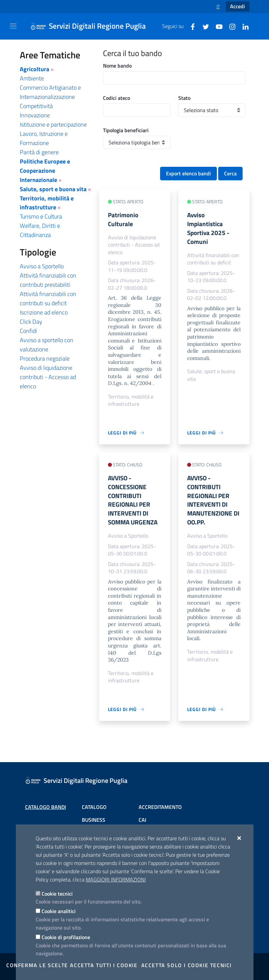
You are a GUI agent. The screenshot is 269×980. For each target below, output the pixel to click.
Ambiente (32, 78)
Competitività (36, 106)
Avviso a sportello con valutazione (47, 345)
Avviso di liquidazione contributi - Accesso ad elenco (48, 377)
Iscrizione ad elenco (44, 312)
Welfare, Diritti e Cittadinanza (40, 230)
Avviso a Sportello (42, 266)
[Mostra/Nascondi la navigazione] (13, 26)
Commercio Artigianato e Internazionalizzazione (50, 92)
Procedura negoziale (45, 358)
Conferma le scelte (37, 965)
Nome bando (117, 66)
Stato (184, 98)
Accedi (237, 6)
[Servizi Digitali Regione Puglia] (92, 26)
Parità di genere (39, 152)
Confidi (28, 331)
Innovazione (35, 115)
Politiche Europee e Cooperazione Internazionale (45, 171)
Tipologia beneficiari (126, 130)
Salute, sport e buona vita (53, 189)
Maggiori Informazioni (116, 879)
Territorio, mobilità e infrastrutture (47, 203)
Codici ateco (117, 98)
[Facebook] (190, 26)
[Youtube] (217, 26)
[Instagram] (230, 26)
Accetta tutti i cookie (104, 965)
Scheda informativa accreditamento (160, 817)
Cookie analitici (59, 911)
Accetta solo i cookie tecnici (186, 965)
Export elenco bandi (188, 173)
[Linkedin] (243, 26)
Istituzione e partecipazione (53, 124)
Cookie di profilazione (66, 937)
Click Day (31, 322)
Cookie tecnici (57, 894)
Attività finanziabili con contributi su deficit (48, 298)
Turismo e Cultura (41, 216)
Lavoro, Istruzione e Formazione (44, 138)
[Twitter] (203, 26)
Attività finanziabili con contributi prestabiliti (48, 280)
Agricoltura (34, 69)
